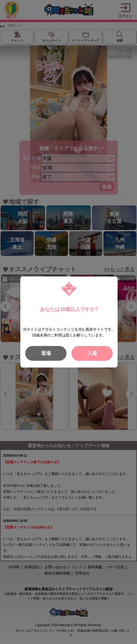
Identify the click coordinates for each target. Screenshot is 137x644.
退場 (46, 353)
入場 (92, 353)
